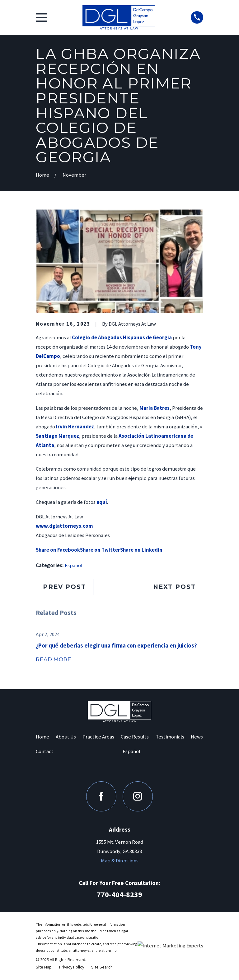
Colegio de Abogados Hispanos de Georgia (122, 338)
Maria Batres (155, 408)
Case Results (135, 737)
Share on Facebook (58, 550)
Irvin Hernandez (75, 427)
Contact (45, 751)
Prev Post (64, 587)
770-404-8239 (119, 894)
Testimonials (170, 737)
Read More (54, 659)
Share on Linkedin (141, 550)
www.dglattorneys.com (64, 526)
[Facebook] (101, 796)
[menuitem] (44, 967)
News (197, 737)
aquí (102, 502)
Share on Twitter (100, 550)
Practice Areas (98, 737)
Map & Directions (120, 861)
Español (131, 751)
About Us (66, 737)
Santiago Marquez (57, 436)
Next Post (174, 587)
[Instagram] (138, 796)
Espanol (74, 565)
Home (42, 737)
